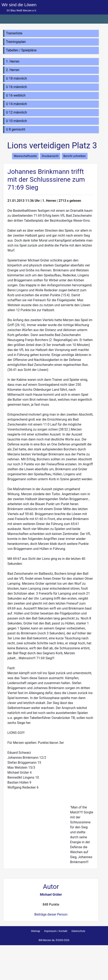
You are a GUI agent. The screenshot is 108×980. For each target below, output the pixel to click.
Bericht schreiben (75, 156)
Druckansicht (50, 156)
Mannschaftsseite (25, 156)
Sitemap (35, 931)
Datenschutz (78, 931)
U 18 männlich (16, 78)
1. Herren (13, 61)
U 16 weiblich (16, 95)
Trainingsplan (16, 42)
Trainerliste (14, 33)
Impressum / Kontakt (56, 931)
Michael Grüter (51, 895)
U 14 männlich (16, 104)
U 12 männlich (16, 112)
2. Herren (13, 70)
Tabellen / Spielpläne (21, 50)
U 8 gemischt (16, 129)
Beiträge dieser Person (51, 914)
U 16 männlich (16, 87)
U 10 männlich (16, 121)
